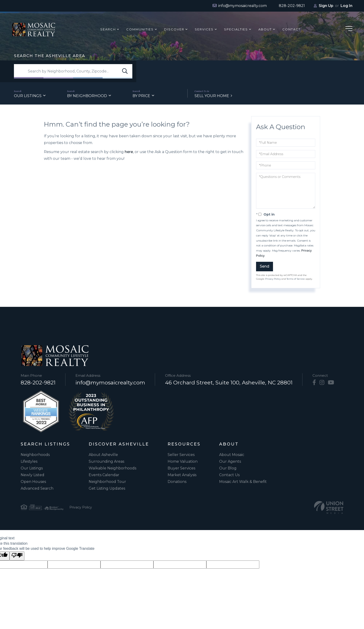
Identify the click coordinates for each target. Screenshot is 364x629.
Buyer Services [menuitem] (181, 468)
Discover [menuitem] (174, 29)
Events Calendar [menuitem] (104, 475)
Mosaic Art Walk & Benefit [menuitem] (243, 482)
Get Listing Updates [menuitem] (107, 488)
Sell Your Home (212, 96)
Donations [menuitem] (177, 482)
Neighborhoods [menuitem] (35, 455)
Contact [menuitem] (292, 29)
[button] (125, 71)
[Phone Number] (289, 6)
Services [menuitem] (204, 29)
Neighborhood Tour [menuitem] (107, 482)
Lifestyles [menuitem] (29, 461)
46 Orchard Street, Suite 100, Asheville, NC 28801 (229, 383)
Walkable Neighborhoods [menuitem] (112, 468)
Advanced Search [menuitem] (37, 488)
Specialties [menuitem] (236, 29)
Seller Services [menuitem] (181, 455)
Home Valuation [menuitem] (183, 461)
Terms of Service (296, 279)
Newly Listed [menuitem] (32, 475)
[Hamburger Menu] (349, 29)
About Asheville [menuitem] (103, 455)
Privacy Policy (273, 279)
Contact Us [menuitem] (229, 475)
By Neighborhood (87, 96)
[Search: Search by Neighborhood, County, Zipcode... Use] (73, 71)
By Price (141, 96)
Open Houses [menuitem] (33, 482)
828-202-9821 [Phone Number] (38, 383)
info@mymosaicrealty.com (110, 383)
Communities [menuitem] (140, 29)
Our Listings (28, 96)
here (129, 152)
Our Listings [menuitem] (32, 468)
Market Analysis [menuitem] (182, 475)
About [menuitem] (265, 29)
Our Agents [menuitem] (230, 461)
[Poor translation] (17, 556)
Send (265, 266)
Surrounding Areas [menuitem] (106, 461)
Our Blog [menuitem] (228, 468)
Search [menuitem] (108, 29)
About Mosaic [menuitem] (232, 455)
